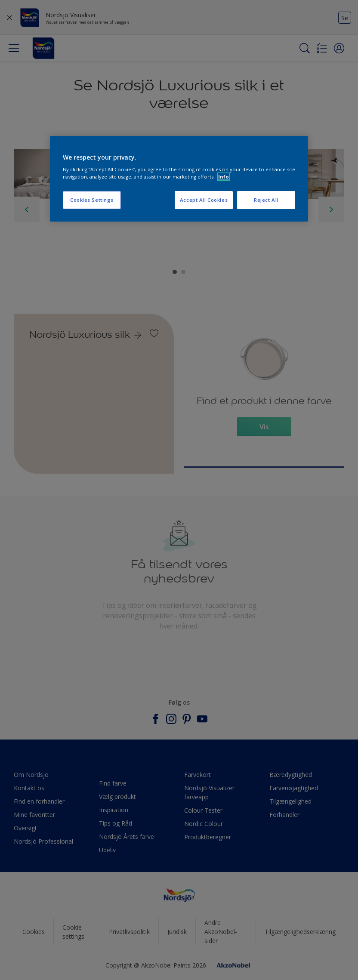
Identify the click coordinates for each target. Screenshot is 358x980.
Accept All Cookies (204, 200)
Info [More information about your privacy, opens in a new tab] (224, 177)
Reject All (266, 200)
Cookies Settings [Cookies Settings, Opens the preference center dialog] (92, 200)
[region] (179, 179)
